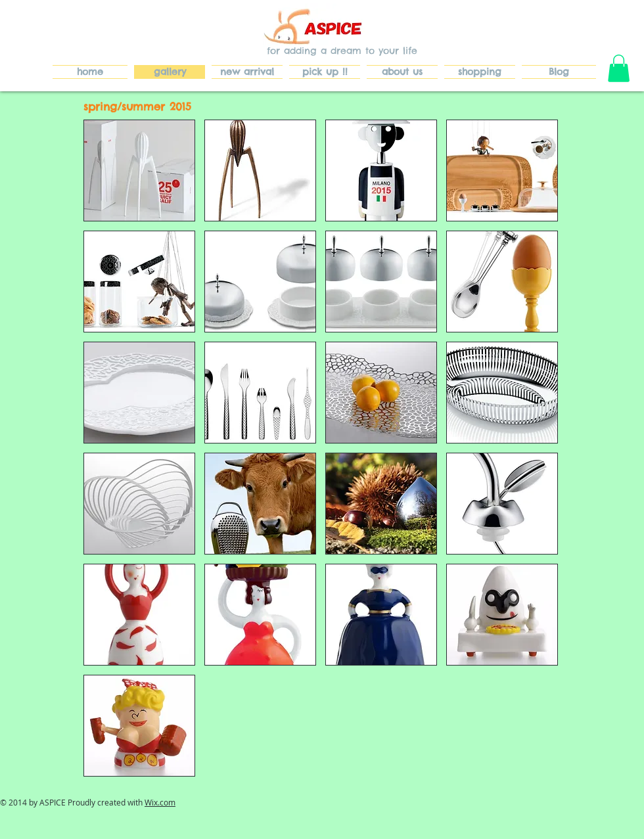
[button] (619, 68)
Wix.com (160, 802)
